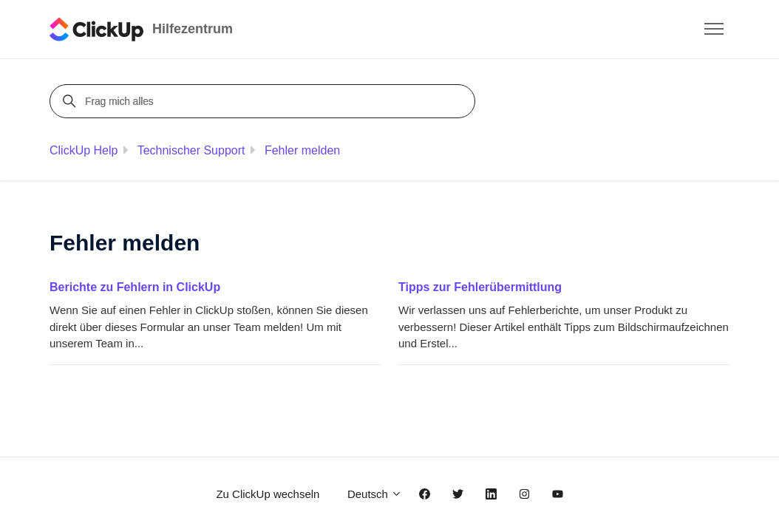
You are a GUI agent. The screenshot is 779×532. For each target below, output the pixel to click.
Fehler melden (302, 150)
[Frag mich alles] (265, 101)
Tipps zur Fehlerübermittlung (480, 287)
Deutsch (375, 494)
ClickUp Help (84, 150)
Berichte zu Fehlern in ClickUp (135, 287)
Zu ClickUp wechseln (268, 494)
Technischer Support (191, 150)
